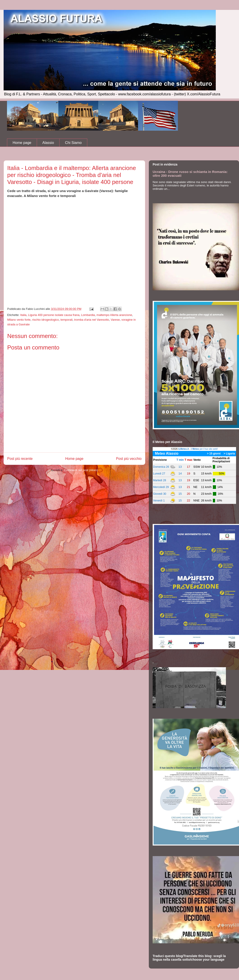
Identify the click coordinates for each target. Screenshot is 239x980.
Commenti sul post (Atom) (81, 470)
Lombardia (88, 315)
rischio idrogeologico (46, 320)
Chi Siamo (73, 143)
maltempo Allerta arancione (114, 315)
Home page (22, 143)
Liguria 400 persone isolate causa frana (54, 315)
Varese (115, 320)
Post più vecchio (129, 459)
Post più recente (20, 459)
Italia (23, 315)
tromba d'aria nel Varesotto (92, 320)
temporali (66, 320)
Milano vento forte (19, 320)
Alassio (48, 143)
